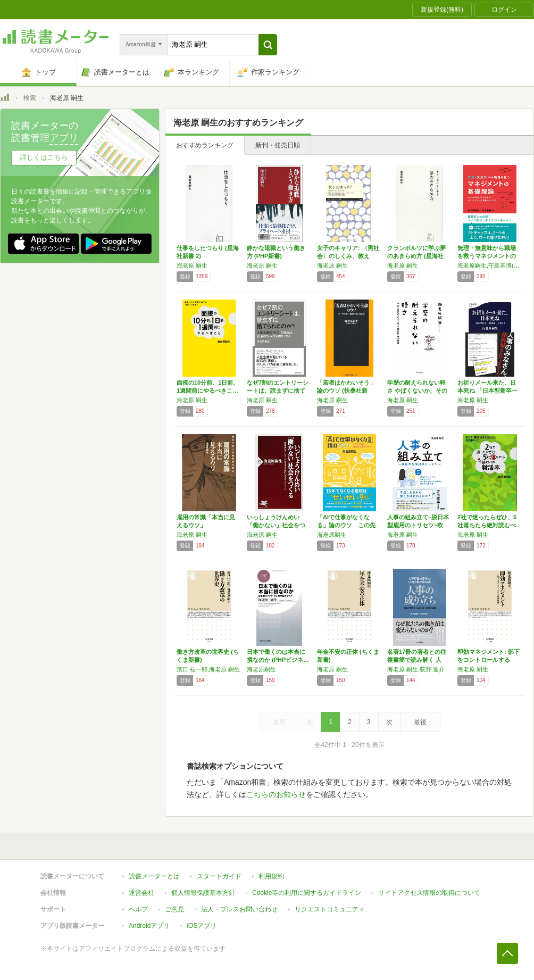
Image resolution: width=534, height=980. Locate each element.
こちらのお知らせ (276, 794)
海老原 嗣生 (192, 265)
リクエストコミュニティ (330, 909)
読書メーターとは (154, 876)
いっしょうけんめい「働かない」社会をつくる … (276, 525)
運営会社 (141, 893)
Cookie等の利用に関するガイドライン (307, 893)
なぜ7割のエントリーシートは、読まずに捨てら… (278, 391)
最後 (420, 722)
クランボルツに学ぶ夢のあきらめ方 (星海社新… (416, 256)
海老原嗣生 (332, 535)
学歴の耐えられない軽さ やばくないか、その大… (417, 391)
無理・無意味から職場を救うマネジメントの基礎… (487, 256)
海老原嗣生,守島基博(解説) (490, 265)
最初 (279, 722)
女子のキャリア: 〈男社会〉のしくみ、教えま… (348, 256)
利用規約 (271, 876)
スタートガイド (219, 876)
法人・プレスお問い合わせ (239, 909)
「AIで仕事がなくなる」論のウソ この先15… (346, 525)
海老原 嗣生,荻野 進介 (416, 669)
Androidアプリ (149, 926)
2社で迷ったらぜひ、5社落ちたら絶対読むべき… (487, 525)
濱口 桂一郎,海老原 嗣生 (208, 669)
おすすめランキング (205, 145)
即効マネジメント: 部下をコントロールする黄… (489, 660)
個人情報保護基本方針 (203, 893)
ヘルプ (138, 909)
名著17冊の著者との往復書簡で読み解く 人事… (417, 660)
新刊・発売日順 (278, 145)
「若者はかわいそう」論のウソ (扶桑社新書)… (346, 391)
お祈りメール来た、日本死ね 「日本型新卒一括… (487, 391)
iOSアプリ (202, 926)
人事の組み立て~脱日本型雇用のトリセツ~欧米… (418, 525)
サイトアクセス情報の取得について (429, 893)
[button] (268, 45)
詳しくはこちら (44, 157)
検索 (30, 98)
